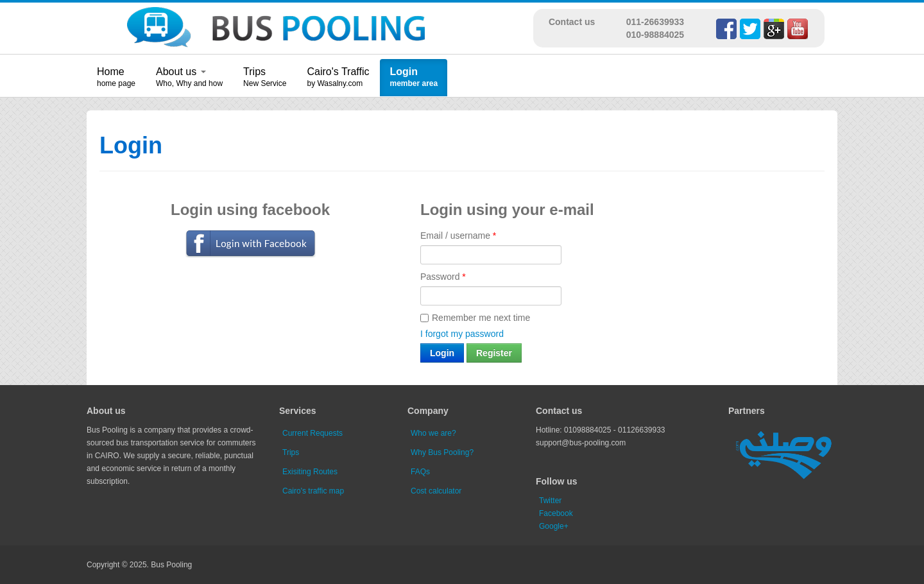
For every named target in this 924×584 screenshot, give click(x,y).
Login (404, 72)
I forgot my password (462, 334)
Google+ (554, 526)
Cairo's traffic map (313, 491)
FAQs (420, 472)
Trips (254, 72)
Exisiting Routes (310, 472)
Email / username (458, 236)
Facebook (556, 513)
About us (181, 72)
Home (111, 72)
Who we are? (433, 433)
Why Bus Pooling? (442, 452)
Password (443, 277)
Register (494, 353)
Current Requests (312, 433)
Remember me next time (475, 318)
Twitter (550, 501)
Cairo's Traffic (338, 72)
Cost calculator (436, 491)
